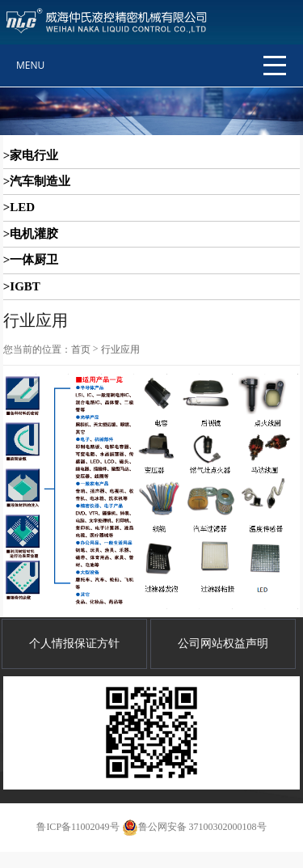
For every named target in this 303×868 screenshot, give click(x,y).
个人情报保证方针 (74, 644)
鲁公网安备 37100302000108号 (194, 827)
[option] (151, 111)
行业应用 (120, 349)
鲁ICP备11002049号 (78, 827)
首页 (81, 349)
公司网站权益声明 (223, 644)
